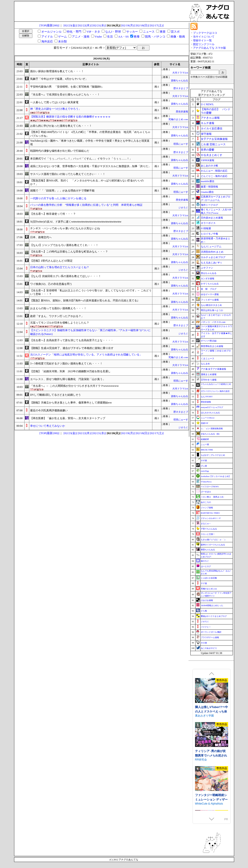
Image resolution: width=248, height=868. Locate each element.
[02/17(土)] (157, 25)
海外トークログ (209, 205)
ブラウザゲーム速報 (210, 637)
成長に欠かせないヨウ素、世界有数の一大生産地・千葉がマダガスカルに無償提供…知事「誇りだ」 (90, 166)
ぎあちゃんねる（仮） (211, 434)
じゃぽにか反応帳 (209, 578)
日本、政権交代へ (41, 237)
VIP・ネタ (93, 32)
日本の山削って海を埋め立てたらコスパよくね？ (60, 267)
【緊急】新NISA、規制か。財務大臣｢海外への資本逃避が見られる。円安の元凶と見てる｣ (84, 301)
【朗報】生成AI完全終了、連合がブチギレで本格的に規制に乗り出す (72, 348)
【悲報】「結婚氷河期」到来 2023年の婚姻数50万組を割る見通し (70, 371)
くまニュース (208, 358)
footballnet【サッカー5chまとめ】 (216, 476)
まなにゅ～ (206, 523)
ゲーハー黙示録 (209, 341)
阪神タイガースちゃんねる (213, 545)
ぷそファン (207, 268)
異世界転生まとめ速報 (212, 346)
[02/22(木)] (85, 25)
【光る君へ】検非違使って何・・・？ (53, 214)
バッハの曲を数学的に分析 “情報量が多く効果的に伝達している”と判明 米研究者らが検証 (86, 205)
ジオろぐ (183, 208)
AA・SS (123, 37)
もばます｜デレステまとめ (213, 455)
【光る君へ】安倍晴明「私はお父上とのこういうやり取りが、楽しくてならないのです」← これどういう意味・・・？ (91, 292)
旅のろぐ (205, 561)
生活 (110, 37)
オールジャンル (51, 32)
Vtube (98, 37)
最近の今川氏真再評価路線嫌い (49, 410)
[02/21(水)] (99, 25)
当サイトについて (204, 37)
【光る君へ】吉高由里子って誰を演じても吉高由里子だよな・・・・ (72, 340)
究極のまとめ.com (178, 119)
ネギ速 (204, 460)
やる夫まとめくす (212, 155)
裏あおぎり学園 (204, 758)
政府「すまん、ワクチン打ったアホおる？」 (57, 316)
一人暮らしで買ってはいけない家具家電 (54, 102)
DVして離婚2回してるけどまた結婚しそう (56, 395)
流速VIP (205, 423)
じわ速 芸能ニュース (213, 144)
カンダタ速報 (208, 278)
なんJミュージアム (211, 246)
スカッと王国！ (208, 534)
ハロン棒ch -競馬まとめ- (213, 497)
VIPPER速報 (208, 160)
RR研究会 (201, 802)
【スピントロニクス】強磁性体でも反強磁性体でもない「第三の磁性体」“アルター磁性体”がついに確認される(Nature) (90, 332)
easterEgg (205, 471)
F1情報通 (206, 228)
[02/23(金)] (70, 25)
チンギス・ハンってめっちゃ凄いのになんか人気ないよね (65, 228)
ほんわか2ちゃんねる (210, 413)
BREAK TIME (207, 450)
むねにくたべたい (206, 714)
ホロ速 (204, 643)
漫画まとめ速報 (209, 374)
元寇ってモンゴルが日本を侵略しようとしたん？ (60, 323)
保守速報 (206, 134)
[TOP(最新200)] (49, 25)
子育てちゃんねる (209, 529)
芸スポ (175, 32)
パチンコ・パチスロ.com (213, 322)
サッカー (132, 32)
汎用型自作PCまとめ (212, 252)
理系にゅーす (181, 144)
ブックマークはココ (205, 33)
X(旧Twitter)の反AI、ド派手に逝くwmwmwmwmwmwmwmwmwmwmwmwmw (76, 222)
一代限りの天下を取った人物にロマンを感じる (58, 198)
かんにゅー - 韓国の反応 (214, 171)
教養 (137, 37)
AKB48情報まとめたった (212, 605)
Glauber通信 (207, 192)
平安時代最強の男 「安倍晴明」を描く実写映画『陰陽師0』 (67, 87)
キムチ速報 (208, 123)
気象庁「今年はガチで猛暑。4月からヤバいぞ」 (59, 79)
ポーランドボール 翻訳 (211, 632)
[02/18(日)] (142, 25)
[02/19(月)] (128, 25)
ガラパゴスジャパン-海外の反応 (215, 391)
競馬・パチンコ (155, 37)
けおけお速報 (207, 600)
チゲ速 (204, 583)
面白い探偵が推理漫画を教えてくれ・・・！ (57, 71)
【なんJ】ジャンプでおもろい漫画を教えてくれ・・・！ (64, 245)
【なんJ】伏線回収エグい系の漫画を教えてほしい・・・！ (66, 276)
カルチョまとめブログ (213, 257)
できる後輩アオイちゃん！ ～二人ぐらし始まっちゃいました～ (211, 709)
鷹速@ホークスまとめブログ (214, 616)
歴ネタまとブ (181, 88)
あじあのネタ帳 (209, 166)
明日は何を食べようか (212, 310)
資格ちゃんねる (180, 81)
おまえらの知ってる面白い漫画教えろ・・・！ (58, 308)
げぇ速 (204, 466)
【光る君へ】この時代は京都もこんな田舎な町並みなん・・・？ (69, 252)
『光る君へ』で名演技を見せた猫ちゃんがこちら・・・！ (65, 95)
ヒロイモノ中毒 (209, 234)
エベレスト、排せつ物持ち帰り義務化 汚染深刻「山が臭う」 (68, 379)
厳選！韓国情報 (209, 187)
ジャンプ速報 (207, 508)
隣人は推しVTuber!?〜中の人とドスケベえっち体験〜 (211, 753)
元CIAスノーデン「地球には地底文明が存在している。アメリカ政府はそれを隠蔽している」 (86, 355)
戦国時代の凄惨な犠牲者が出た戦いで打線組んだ (60, 151)
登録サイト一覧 (202, 40)
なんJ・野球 (113, 32)
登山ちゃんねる (209, 273)
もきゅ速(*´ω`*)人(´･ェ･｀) (213, 540)
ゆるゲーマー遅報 (210, 294)
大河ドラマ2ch (180, 73)
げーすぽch (206, 492)
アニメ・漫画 (81, 37)
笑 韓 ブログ (209, 289)
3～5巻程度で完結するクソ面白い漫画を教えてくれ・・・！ (66, 364)
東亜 (163, 32)
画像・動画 (178, 37)
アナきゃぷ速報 (210, 118)
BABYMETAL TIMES (210, 513)
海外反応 (47, 41)
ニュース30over (208, 418)
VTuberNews (206, 482)
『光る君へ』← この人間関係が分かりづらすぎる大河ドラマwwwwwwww (74, 386)
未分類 (62, 41)
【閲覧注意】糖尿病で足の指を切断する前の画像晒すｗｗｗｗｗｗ (70, 117)
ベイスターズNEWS (210, 487)
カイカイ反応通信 (212, 128)
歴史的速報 (182, 112)
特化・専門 (74, 32)
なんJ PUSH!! (207, 397)
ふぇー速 (205, 444)
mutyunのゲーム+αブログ (212, 407)
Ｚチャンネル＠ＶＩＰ (211, 518)
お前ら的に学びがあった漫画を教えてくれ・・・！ (61, 126)
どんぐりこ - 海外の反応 (214, 176)
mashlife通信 (208, 181)
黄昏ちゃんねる (208, 550)
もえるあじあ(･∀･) (211, 263)
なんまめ (205, 364)
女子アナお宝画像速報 (214, 139)
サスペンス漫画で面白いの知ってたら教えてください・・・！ (68, 174)
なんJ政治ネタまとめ (211, 305)
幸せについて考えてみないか (48, 426)
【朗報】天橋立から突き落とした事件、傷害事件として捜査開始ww (71, 403)
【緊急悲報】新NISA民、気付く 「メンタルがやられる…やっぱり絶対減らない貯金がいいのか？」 (87, 182)
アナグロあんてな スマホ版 (209, 48)
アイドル (47, 37)
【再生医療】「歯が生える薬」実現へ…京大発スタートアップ (68, 418)
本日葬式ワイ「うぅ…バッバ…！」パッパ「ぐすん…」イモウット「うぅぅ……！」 (81, 159)
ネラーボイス (208, 223)
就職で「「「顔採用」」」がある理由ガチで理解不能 (62, 191)
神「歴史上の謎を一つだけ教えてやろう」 (56, 109)
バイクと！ (206, 627)
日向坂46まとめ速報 (212, 218)
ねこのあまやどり (209, 648)
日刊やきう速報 (209, 380)
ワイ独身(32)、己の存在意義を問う (51, 284)
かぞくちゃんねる (210, 284)
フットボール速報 (210, 300)
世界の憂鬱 (208, 150)
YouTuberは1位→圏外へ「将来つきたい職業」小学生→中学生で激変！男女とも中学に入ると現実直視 (90, 143)
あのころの (206, 502)
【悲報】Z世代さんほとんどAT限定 (51, 261)
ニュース (149, 32)
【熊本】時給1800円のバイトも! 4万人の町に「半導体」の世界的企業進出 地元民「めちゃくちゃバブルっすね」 (90, 134)
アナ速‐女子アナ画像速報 (213, 369)
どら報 (204, 611)
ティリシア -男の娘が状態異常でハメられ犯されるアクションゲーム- (211, 797)
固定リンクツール (204, 44)
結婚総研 (205, 439)
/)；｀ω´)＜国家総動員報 (212, 429)
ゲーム (62, 37)
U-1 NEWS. (207, 104)
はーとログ (206, 566)
